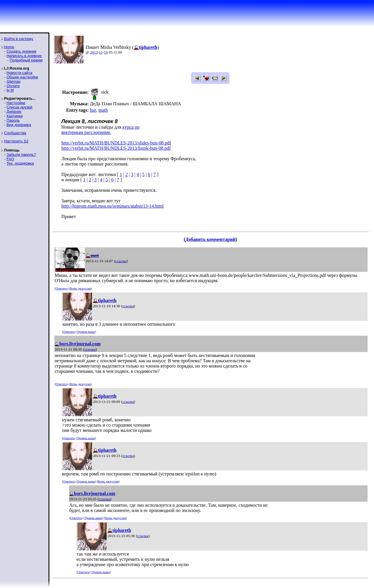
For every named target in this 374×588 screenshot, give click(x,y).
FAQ (10, 159)
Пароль (13, 120)
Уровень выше (86, 332)
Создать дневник (21, 51)
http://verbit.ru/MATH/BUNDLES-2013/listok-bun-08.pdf (116, 148)
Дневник (14, 112)
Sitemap (13, 81)
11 (101, 52)
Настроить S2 (16, 141)
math (103, 110)
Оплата (13, 86)
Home (9, 47)
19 (106, 52)
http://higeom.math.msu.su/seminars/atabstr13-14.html (112, 206)
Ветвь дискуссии (80, 288)
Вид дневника (19, 125)
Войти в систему (19, 39)
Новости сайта (19, 73)
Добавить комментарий (210, 239)
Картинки (14, 116)
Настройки (16, 103)
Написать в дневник (24, 56)
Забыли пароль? (21, 155)
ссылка (121, 261)
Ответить (61, 288)
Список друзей (19, 107)
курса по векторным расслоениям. (101, 130)
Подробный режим (26, 60)
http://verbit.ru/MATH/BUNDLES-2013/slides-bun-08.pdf (116, 143)
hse (93, 110)
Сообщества (15, 133)
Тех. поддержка (20, 163)
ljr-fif (10, 90)
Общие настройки (22, 77)
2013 (94, 52)
